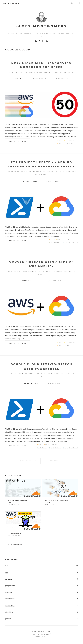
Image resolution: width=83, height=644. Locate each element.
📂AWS (59, 140)
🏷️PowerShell (55, 243)
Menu (79, 3)
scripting (9, 579)
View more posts (15, 545)
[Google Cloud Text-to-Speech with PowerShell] (41, 409)
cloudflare (9, 612)
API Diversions (14, 533)
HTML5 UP (47, 633)
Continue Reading (18, 141)
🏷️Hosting (69, 143)
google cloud (10, 586)
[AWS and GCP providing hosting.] (41, 307)
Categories (12, 559)
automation (10, 605)
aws (7, 566)
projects (27, 33)
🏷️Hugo (60, 143)
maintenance (10, 599)
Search (72, 3)
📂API (51, 240)
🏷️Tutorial (42, 448)
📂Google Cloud (71, 140)
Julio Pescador (45, 635)
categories (11, 3)
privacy (8, 619)
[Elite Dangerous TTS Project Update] (41, 207)
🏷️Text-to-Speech (71, 243)
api (6, 572)
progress (60, 33)
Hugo (46, 636)
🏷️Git (67, 345)
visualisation (10, 592)
